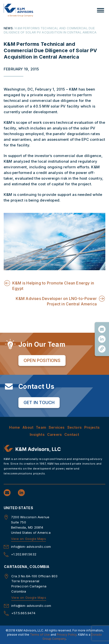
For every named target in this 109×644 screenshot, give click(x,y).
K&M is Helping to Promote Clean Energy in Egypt (53, 286)
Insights (37, 434)
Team (41, 427)
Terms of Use (40, 635)
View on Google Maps (28, 539)
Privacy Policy (67, 635)
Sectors (75, 427)
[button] (101, 10)
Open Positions (42, 360)
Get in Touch (39, 402)
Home (14, 427)
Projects (92, 427)
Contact (72, 434)
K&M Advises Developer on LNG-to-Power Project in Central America (56, 301)
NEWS (8, 28)
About (28, 427)
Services (57, 427)
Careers (54, 434)
